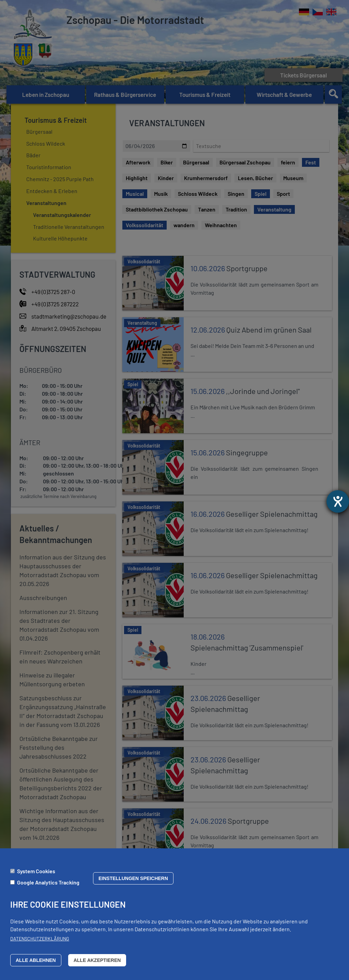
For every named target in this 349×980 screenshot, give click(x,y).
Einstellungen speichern (133, 878)
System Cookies (36, 871)
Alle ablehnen (36, 960)
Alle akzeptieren (97, 960)
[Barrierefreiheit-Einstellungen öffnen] (338, 501)
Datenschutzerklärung (40, 939)
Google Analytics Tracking (48, 882)
